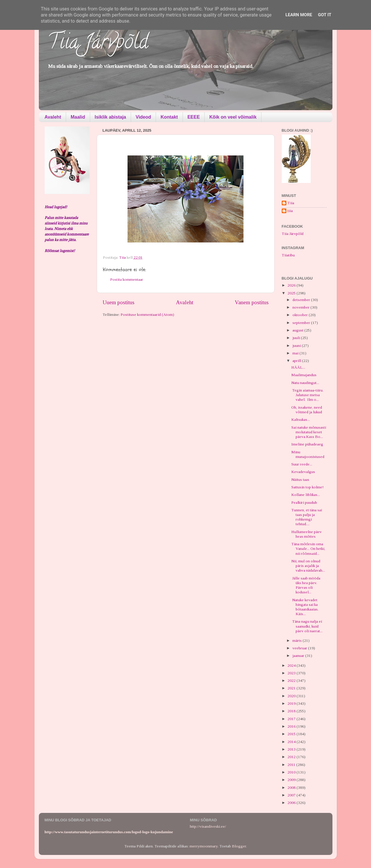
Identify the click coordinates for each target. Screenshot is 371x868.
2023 (292, 673)
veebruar (300, 648)
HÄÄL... (298, 367)
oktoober (301, 315)
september (302, 323)
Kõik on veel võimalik (233, 117)
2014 (292, 742)
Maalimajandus (304, 375)
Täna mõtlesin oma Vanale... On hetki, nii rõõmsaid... (308, 549)
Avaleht (53, 117)
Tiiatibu (288, 255)
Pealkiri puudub (304, 502)
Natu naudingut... (305, 383)
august (298, 330)
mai (296, 353)
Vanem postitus (252, 302)
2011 (292, 765)
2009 (292, 780)
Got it (325, 15)
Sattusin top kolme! (307, 487)
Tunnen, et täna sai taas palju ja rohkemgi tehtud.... (307, 517)
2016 (292, 726)
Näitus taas (300, 480)
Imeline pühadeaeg (307, 444)
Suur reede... (302, 464)
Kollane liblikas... (306, 495)
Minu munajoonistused (308, 454)
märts (298, 640)
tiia (290, 211)
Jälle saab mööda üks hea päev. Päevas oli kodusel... (306, 585)
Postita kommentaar (127, 279)
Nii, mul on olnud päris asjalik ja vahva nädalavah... (308, 566)
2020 (292, 696)
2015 (292, 734)
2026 (292, 285)
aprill (297, 361)
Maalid (78, 117)
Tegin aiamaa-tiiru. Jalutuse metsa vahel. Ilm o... (308, 395)
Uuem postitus (119, 302)
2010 (292, 772)
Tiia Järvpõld (98, 44)
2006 (292, 803)
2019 (292, 703)
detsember (302, 300)
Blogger (239, 846)
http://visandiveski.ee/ (208, 826)
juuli (297, 338)
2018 (292, 711)
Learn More (299, 15)
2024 (292, 665)
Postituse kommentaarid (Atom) (147, 315)
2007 (292, 795)
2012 (292, 757)
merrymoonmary (204, 846)
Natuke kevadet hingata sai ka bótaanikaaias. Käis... (305, 607)
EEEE (194, 117)
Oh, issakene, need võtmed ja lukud (307, 410)
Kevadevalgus (303, 472)
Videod (143, 117)
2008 (292, 788)
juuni (297, 346)
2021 (292, 688)
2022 (292, 681)
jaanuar (299, 656)
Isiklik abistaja (111, 117)
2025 (292, 293)
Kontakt (169, 117)
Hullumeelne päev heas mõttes (307, 534)
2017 (292, 719)
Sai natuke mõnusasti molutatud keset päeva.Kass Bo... (309, 432)
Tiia (291, 203)
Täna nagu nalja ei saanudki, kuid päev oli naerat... (307, 626)
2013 (292, 749)
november (301, 307)
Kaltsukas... (301, 419)
